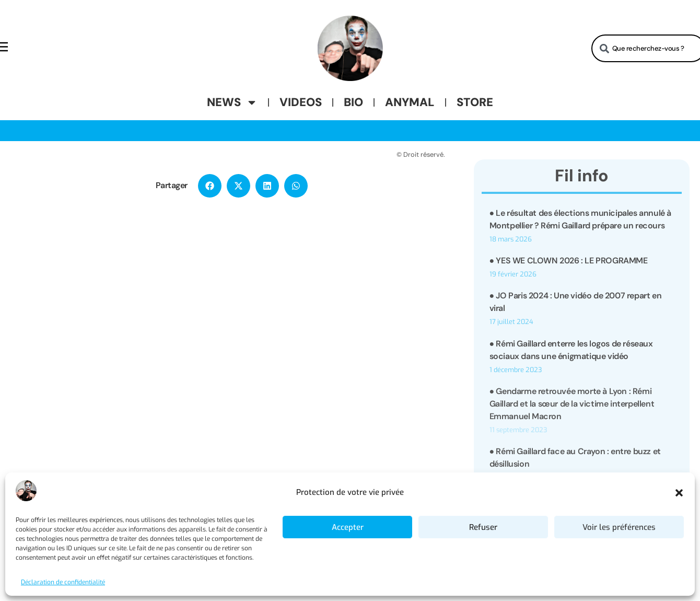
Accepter (348, 527)
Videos (301, 102)
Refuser (483, 527)
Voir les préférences (619, 527)
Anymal (410, 102)
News (232, 102)
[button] (679, 493)
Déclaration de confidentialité (63, 582)
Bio (353, 102)
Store (475, 102)
